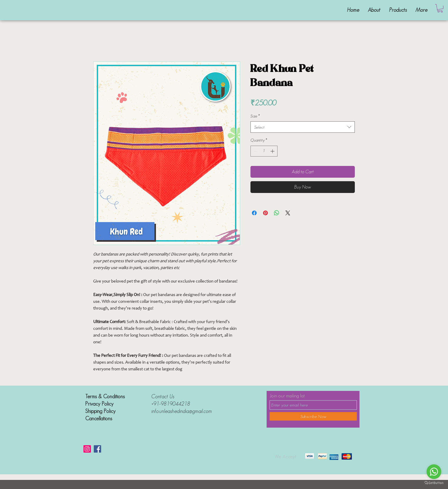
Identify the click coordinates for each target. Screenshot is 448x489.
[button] (440, 8)
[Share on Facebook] (254, 213)
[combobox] (303, 127)
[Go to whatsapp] (434, 472)
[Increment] (273, 151)
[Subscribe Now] (313, 416)
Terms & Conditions (105, 396)
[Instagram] (87, 449)
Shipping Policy (101, 411)
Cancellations (99, 419)
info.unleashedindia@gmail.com (182, 411)
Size (255, 116)
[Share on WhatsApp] (277, 213)
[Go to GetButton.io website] (434, 483)
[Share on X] (288, 213)
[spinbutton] (264, 151)
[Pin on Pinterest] (265, 213)
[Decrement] (255, 151)
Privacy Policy (99, 404)
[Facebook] (97, 449)
